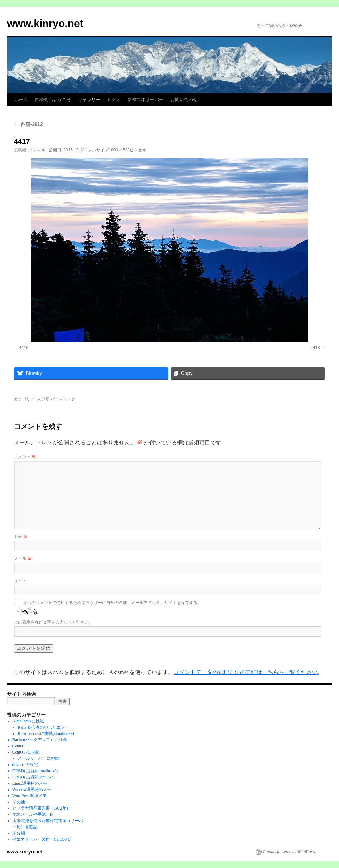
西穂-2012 (28, 124)
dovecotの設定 (25, 765)
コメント (25, 457)
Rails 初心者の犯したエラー (43, 727)
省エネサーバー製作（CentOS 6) (42, 839)
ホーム (21, 99)
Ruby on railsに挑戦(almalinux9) (46, 733)
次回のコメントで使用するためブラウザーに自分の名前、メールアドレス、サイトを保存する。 (112, 603)
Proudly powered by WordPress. (290, 852)
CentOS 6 (21, 746)
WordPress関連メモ (30, 796)
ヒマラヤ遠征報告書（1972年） (42, 808)
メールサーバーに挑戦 (38, 758)
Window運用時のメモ (32, 789)
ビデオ (114, 99)
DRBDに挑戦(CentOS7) (33, 777)
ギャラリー (89, 99)
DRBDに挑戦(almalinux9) (35, 771)
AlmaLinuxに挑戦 (28, 721)
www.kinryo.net (45, 23)
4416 (24, 348)
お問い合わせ (184, 99)
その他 (19, 802)
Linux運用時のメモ (30, 783)
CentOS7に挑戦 (26, 752)
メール (23, 558)
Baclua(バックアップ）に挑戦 (40, 740)
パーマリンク (63, 399)
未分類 (43, 399)
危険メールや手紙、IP (33, 814)
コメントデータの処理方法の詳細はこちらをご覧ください (246, 672)
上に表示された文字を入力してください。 (53, 622)
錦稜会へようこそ (53, 99)
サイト (20, 581)
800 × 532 (120, 150)
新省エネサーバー (146, 99)
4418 (315, 348)
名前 (21, 536)
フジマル (37, 150)
